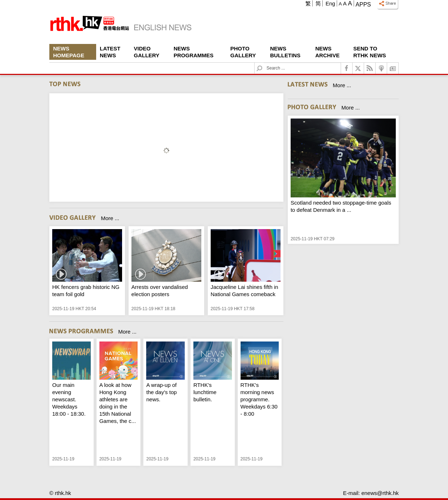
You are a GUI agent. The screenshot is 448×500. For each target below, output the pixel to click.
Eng (330, 3)
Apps (363, 5)
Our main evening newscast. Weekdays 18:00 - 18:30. (69, 399)
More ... (110, 218)
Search (264, 63)
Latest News (110, 52)
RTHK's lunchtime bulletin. (205, 392)
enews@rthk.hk (380, 493)
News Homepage (69, 52)
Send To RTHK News (370, 52)
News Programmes (194, 52)
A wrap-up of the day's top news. (162, 392)
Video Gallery (147, 52)
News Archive (328, 52)
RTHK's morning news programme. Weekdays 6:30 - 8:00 (259, 399)
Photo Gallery (243, 52)
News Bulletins (285, 52)
